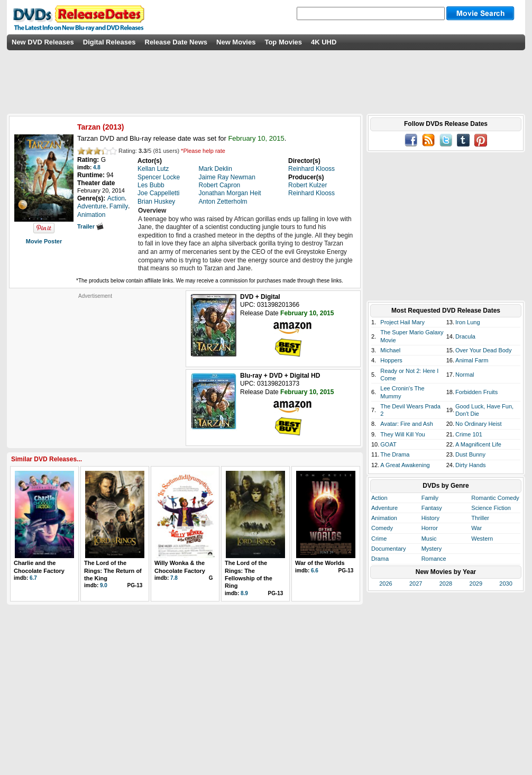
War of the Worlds (320, 563)
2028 (446, 583)
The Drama (395, 454)
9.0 (104, 585)
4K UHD (324, 42)
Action (379, 498)
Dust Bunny (470, 454)
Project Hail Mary (402, 322)
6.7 (33, 578)
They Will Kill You (402, 434)
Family (430, 498)
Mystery (432, 549)
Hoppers (391, 360)
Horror (430, 528)
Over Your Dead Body (483, 350)
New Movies (236, 42)
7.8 (174, 578)
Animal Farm (472, 360)
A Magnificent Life (478, 444)
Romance (434, 559)
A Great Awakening (405, 465)
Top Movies (283, 42)
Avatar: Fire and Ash (406, 424)
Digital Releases (109, 42)
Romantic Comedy (495, 498)
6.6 (315, 571)
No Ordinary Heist (478, 424)
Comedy (382, 528)
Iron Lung (467, 322)
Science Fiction (491, 508)
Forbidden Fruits (476, 392)
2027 (416, 583)
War (476, 528)
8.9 (244, 593)
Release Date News (176, 42)
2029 (476, 583)
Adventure (384, 508)
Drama (380, 559)
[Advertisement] (95, 366)
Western (482, 539)
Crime (379, 539)
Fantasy (432, 508)
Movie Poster (44, 241)
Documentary (388, 549)
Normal (465, 375)
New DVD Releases (43, 42)
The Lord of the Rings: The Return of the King (113, 571)
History (430, 518)
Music (429, 539)
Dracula (465, 336)
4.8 (97, 167)
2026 (386, 583)
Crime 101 (469, 434)
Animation (384, 518)
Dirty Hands (470, 465)
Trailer (90, 226)
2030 (506, 583)
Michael (390, 350)
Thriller (480, 518)
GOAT (388, 444)
